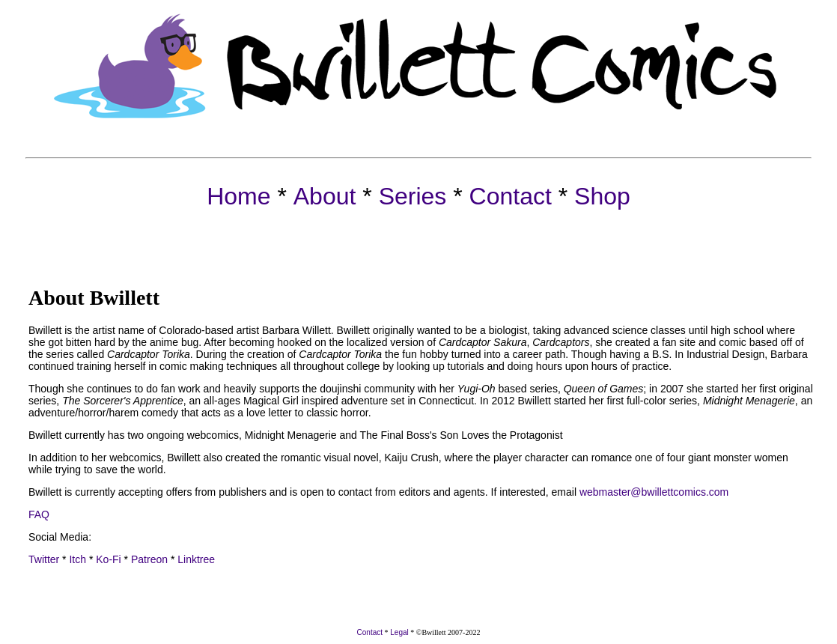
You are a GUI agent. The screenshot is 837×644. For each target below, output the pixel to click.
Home (238, 196)
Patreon (148, 559)
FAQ (39, 514)
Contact (511, 196)
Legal (399, 632)
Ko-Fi (108, 559)
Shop (602, 196)
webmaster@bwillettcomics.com (654, 492)
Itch (76, 559)
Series (413, 196)
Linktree (196, 559)
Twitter (44, 559)
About (325, 196)
